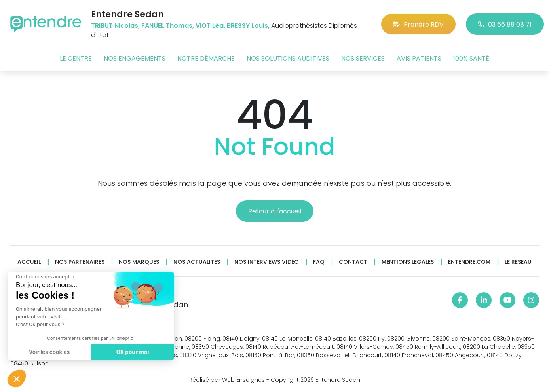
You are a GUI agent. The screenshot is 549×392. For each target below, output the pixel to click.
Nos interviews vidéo (267, 262)
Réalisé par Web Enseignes (227, 380)
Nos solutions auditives (288, 58)
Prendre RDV (418, 24)
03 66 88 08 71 (505, 24)
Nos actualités (197, 262)
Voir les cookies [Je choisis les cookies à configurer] (48, 352)
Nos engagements (135, 58)
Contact (353, 262)
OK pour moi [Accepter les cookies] (132, 352)
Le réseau (518, 262)
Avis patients (419, 58)
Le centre (76, 58)
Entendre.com (469, 262)
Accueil (29, 262)
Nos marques (139, 262)
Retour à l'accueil (275, 211)
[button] (17, 379)
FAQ (319, 262)
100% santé (471, 58)
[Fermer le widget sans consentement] (44, 277)
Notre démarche (206, 58)
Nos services (363, 58)
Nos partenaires (80, 262)
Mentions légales (408, 262)
